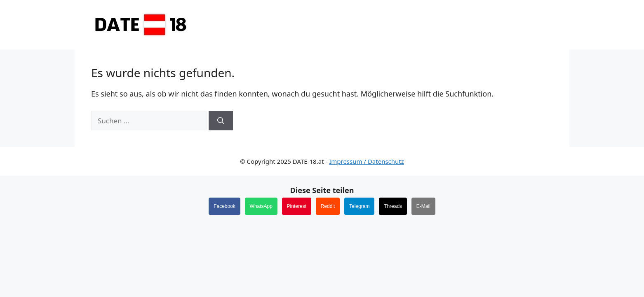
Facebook (224, 206)
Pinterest (297, 206)
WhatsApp (261, 206)
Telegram (359, 206)
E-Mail (423, 206)
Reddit (328, 206)
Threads (393, 206)
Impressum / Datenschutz (367, 161)
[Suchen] (221, 121)
